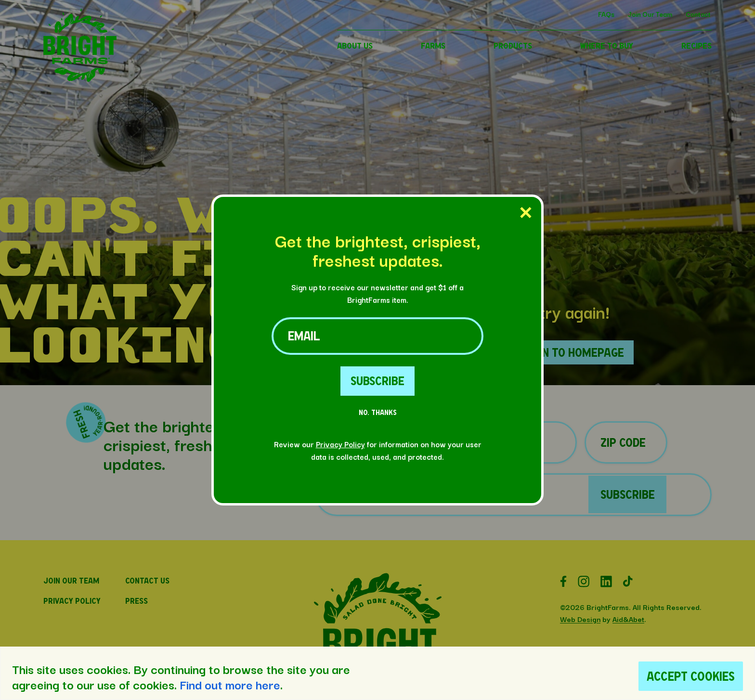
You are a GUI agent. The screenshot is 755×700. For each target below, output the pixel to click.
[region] (377, 673)
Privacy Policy (340, 444)
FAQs (606, 14)
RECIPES (696, 45)
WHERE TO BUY (607, 45)
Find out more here (230, 684)
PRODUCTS (513, 45)
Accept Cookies (691, 676)
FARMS (433, 45)
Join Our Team (650, 14)
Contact (698, 14)
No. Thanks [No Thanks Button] (378, 412)
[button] (80, 79)
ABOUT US (355, 45)
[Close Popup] (526, 213)
